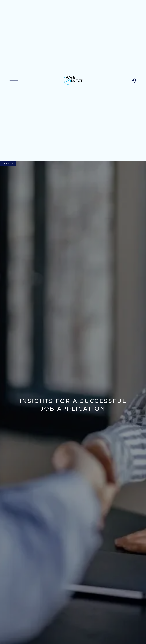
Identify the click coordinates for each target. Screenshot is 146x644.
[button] (14, 80)
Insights (8, 163)
